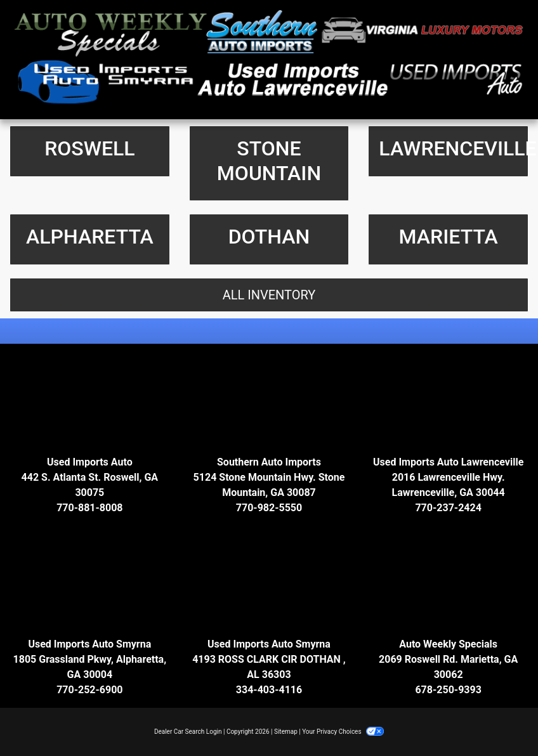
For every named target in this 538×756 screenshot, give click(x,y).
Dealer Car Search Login (188, 732)
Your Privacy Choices (343, 732)
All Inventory (269, 295)
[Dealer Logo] (269, 60)
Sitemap (286, 732)
